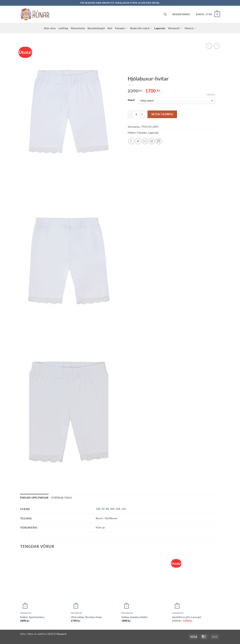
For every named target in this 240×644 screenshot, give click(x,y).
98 (107, 509)
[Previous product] (216, 46)
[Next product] (209, 46)
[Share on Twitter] (138, 141)
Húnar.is (190, 28)
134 (124, 509)
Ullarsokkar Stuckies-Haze (86, 617)
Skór (110, 28)
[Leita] (165, 14)
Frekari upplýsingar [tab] (34, 498)
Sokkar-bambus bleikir (135, 617)
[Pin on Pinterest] (152, 141)
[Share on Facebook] (131, 141)
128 (118, 509)
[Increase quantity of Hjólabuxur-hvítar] (142, 114)
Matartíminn (78, 28)
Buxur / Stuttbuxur (107, 518)
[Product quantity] (136, 114)
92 (103, 509)
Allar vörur (50, 28)
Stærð (131, 100)
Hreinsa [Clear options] (211, 95)
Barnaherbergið (96, 28)
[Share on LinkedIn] (159, 141)
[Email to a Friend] (145, 141)
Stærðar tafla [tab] (61, 498)
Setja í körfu (162, 114)
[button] (181, 14)
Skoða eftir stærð (141, 28)
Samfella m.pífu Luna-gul (187, 617)
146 (98, 509)
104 (112, 509)
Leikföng (63, 28)
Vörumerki (175, 28)
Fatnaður (121, 28)
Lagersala (160, 28)
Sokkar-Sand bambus (32, 617)
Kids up (100, 527)
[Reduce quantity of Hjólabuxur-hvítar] (130, 114)
